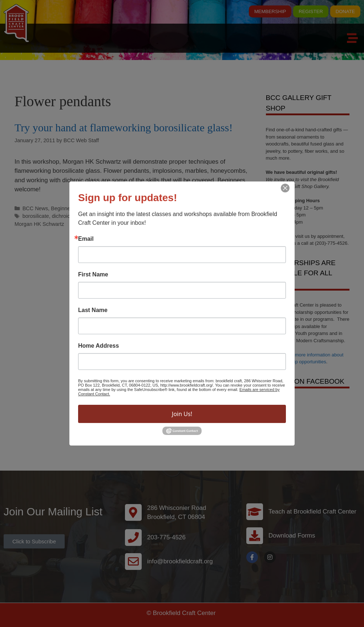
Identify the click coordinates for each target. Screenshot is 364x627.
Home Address (98, 346)
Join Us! (182, 414)
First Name (93, 275)
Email (86, 239)
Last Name (93, 310)
